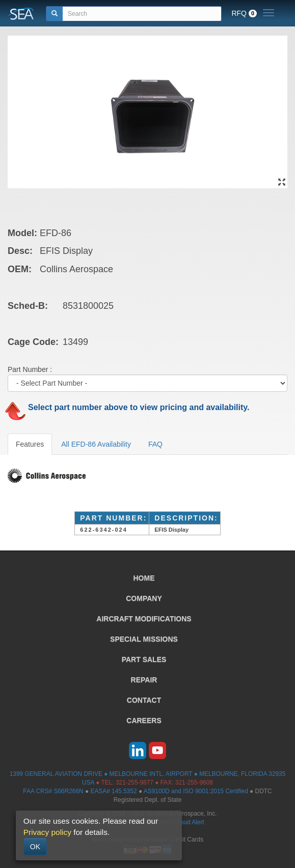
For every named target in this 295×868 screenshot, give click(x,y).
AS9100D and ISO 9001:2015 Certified (196, 791)
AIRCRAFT (144, 619)
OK (35, 847)
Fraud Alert (189, 822)
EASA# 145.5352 (113, 791)
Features (30, 444)
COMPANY (144, 598)
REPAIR (144, 680)
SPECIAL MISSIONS (144, 639)
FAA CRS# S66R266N (53, 791)
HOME (144, 578)
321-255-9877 (135, 783)
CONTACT (144, 700)
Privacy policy (47, 832)
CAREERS (144, 720)
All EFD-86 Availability (96, 444)
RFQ (244, 13)
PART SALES (144, 659)
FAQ (155, 444)
